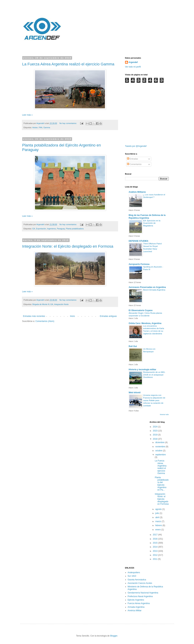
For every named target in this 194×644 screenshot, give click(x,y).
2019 (156, 435)
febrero (159, 525)
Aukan (35, 127)
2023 (156, 431)
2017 (156, 535)
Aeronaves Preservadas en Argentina (147, 287)
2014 (156, 547)
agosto (159, 509)
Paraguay (61, 229)
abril (158, 517)
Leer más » (27, 115)
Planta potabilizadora (75, 229)
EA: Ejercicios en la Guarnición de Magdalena (152, 223)
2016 (156, 539)
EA (34, 229)
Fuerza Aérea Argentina (139, 603)
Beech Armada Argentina (154, 290)
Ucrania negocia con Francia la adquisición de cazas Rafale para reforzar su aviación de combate (154, 400)
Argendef (133, 62)
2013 (156, 551)
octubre (159, 451)
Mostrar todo (164, 415)
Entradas (133, 159)
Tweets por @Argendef (136, 146)
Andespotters (134, 573)
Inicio (72, 316)
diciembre (160, 442)
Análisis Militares (137, 192)
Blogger (114, 636)
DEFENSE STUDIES (139, 241)
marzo (159, 521)
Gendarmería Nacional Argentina (143, 593)
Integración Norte (61, 304)
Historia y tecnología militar (142, 370)
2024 (156, 427)
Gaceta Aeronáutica (137, 580)
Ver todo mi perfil (133, 67)
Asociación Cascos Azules (140, 583)
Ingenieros (51, 229)
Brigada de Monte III (41, 304)
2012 (156, 555)
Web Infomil (135, 393)
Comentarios (134, 164)
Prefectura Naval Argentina (140, 596)
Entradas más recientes (34, 316)
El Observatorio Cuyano (141, 310)
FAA (41, 127)
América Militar (135, 611)
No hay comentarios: (68, 123)
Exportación (41, 229)
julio (158, 513)
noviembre (161, 447)
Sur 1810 (132, 576)
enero (158, 530)
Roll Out (133, 346)
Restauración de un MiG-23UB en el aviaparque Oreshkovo (154, 375)
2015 (156, 543)
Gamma (47, 127)
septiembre (161, 455)
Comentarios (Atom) (45, 321)
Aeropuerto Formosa (139, 264)
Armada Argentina (136, 607)
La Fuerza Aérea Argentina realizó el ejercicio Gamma (68, 64)
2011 (156, 559)
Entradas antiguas (108, 316)
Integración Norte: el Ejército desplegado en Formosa (68, 246)
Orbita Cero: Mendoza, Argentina (145, 323)
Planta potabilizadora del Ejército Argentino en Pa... (162, 484)
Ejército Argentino (136, 600)
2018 (156, 439)
